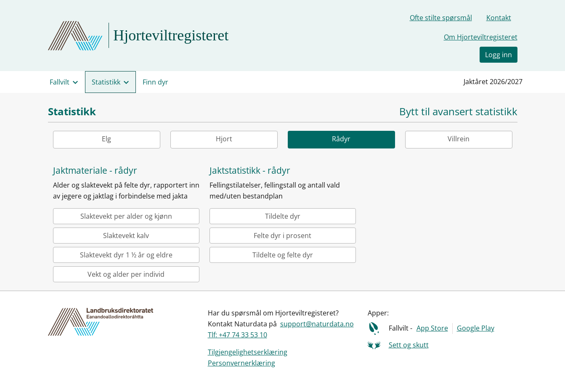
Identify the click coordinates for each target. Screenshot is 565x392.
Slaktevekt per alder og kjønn (126, 216)
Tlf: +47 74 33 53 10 (237, 335)
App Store (432, 328)
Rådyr (341, 139)
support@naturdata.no (317, 324)
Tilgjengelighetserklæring (248, 352)
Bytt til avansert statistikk (458, 112)
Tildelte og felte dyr (283, 255)
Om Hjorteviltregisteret (481, 37)
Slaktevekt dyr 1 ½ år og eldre (126, 255)
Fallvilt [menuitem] (60, 82)
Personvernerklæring (241, 363)
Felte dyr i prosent (282, 236)
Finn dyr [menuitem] (155, 82)
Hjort (224, 139)
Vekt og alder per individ (126, 274)
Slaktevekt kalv (126, 236)
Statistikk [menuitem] (106, 82)
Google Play (476, 328)
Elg (106, 139)
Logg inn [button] (499, 55)
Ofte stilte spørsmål (441, 18)
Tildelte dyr (283, 216)
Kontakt (499, 18)
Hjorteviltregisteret (171, 35)
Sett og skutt (409, 345)
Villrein (459, 139)
